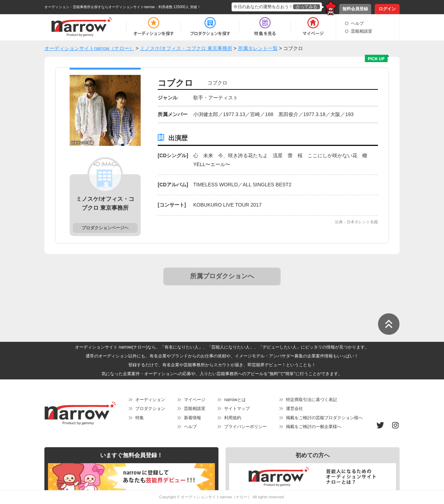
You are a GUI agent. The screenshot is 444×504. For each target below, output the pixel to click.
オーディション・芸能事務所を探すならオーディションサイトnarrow (100, 7)
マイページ (195, 400)
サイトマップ (237, 409)
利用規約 (233, 418)
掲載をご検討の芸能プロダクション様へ (324, 418)
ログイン (387, 9)
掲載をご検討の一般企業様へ (314, 427)
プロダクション (150, 409)
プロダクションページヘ (105, 228)
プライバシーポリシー (245, 427)
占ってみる (307, 7)
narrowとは (235, 400)
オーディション (150, 400)
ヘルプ (357, 23)
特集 (140, 418)
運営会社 (294, 409)
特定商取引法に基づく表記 (312, 400)
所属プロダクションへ (222, 276)
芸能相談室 (362, 31)
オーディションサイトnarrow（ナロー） (216, 497)
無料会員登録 (355, 9)
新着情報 (193, 418)
